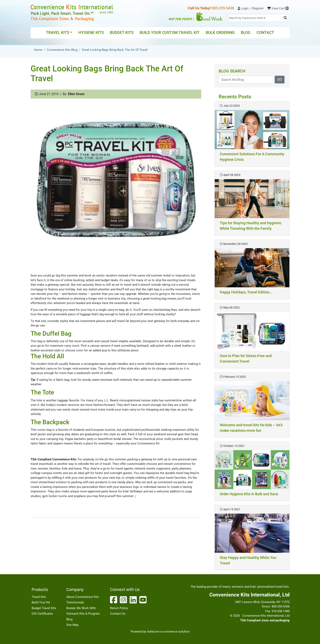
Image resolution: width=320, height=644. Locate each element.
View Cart (280, 8)
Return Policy (119, 608)
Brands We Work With (81, 608)
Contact (265, 33)
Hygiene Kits (91, 33)
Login (243, 8)
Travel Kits (39, 597)
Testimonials (75, 602)
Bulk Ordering (220, 33)
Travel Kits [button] (58, 33)
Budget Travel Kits (44, 608)
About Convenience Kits (83, 597)
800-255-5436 (211, 8)
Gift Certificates (42, 614)
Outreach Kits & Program (83, 614)
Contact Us (118, 614)
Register (258, 8)
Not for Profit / (196, 17)
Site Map (72, 625)
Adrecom (153, 632)
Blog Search (232, 71)
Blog (246, 33)
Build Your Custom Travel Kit (170, 33)
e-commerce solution (175, 632)
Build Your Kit (41, 602)
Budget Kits (122, 33)
